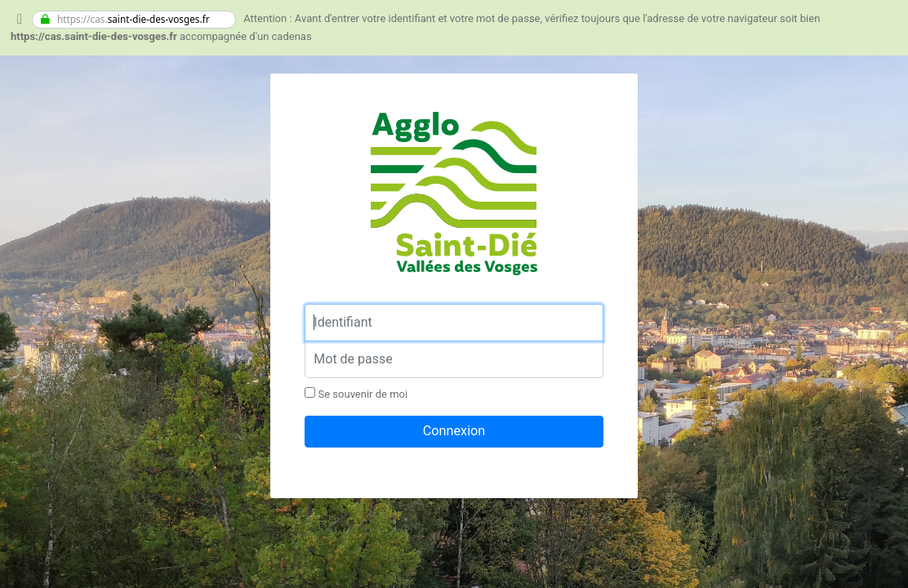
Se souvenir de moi (356, 394)
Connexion (454, 431)
